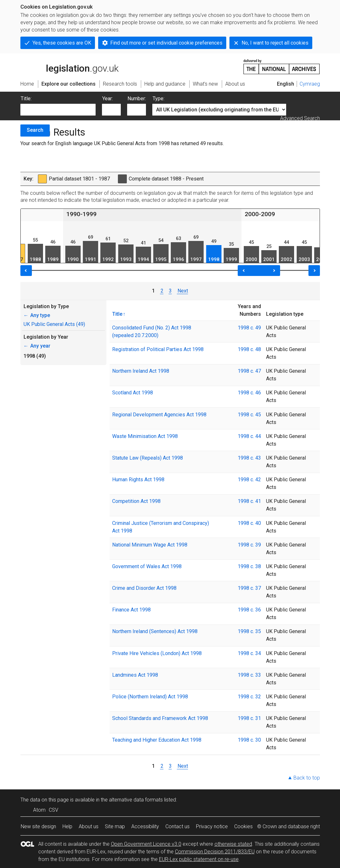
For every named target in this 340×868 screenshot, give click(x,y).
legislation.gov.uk (69, 66)
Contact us (177, 826)
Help (67, 826)
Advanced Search (300, 118)
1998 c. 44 (249, 436)
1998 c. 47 (249, 371)
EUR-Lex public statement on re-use (199, 859)
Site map (115, 826)
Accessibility (145, 826)
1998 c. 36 (249, 610)
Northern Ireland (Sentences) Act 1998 (155, 631)
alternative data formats (136, 800)
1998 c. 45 (249, 415)
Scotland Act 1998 (133, 393)
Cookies (243, 826)
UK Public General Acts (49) (54, 324)
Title (117, 314)
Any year (37, 346)
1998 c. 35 (249, 631)
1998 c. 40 (249, 523)
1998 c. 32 (249, 697)
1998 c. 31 (249, 718)
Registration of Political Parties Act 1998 (158, 349)
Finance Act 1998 (131, 610)
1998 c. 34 (249, 653)
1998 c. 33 (249, 675)
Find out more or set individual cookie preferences (166, 43)
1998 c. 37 (249, 588)
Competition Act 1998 (136, 501)
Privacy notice (212, 826)
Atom (39, 810)
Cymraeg (310, 84)
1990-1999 (81, 214)
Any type (37, 315)
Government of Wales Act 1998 (147, 566)
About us (89, 826)
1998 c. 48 (249, 349)
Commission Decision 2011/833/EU (215, 852)
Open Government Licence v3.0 (146, 844)
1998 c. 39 (249, 545)
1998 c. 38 (249, 566)
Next (182, 291)
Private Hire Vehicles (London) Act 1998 (157, 653)
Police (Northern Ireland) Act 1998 (150, 697)
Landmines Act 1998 (135, 675)
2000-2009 (260, 214)
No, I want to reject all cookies (275, 43)
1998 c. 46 (249, 393)
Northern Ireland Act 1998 (141, 371)
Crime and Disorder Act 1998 (144, 588)
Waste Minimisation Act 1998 (145, 436)
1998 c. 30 (249, 740)
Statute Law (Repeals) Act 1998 (148, 458)
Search (35, 130)
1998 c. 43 (249, 458)
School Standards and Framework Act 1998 (160, 718)
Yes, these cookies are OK (62, 43)
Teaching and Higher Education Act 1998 (157, 740)
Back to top (307, 778)
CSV (54, 810)
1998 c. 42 (249, 480)
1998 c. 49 (249, 328)
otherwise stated (233, 844)
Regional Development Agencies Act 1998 (159, 415)
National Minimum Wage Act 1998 (150, 545)
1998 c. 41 (249, 501)
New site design (38, 826)
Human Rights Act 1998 (138, 480)
